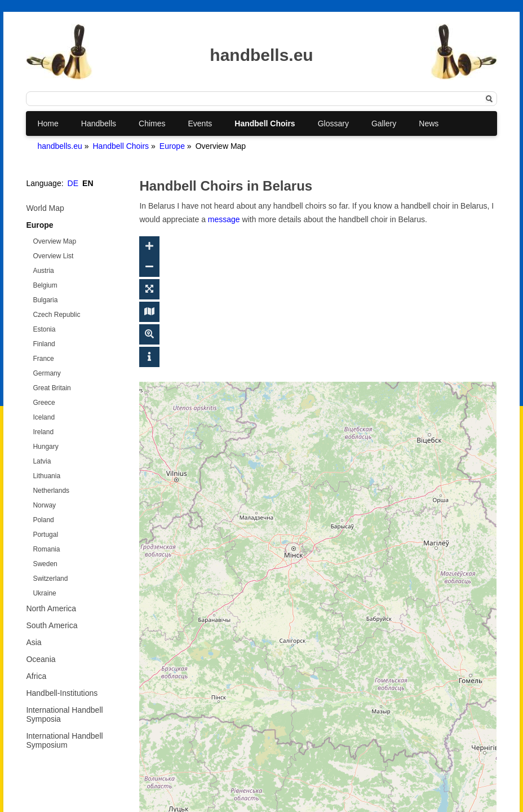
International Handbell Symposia (64, 714)
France (43, 359)
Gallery (384, 123)
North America (51, 608)
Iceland (44, 417)
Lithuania (46, 476)
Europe (172, 146)
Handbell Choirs (265, 123)
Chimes (152, 123)
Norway (44, 505)
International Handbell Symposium (64, 740)
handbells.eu (59, 146)
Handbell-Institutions (62, 693)
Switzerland (50, 579)
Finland (44, 344)
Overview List (53, 256)
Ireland (43, 432)
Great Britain (52, 388)
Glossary (333, 123)
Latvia (42, 461)
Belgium (45, 285)
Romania (46, 549)
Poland (43, 520)
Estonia (44, 329)
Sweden (45, 564)
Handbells (99, 123)
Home (48, 123)
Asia (34, 642)
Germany (46, 373)
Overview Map (54, 241)
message (224, 219)
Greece (44, 403)
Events (200, 123)
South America (52, 625)
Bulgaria (45, 300)
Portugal (45, 535)
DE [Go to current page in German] (73, 183)
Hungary (45, 447)
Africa (36, 676)
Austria (43, 271)
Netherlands (51, 491)
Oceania (41, 659)
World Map (45, 208)
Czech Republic (56, 315)
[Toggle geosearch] (149, 334)
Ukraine (44, 593)
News (429, 123)
